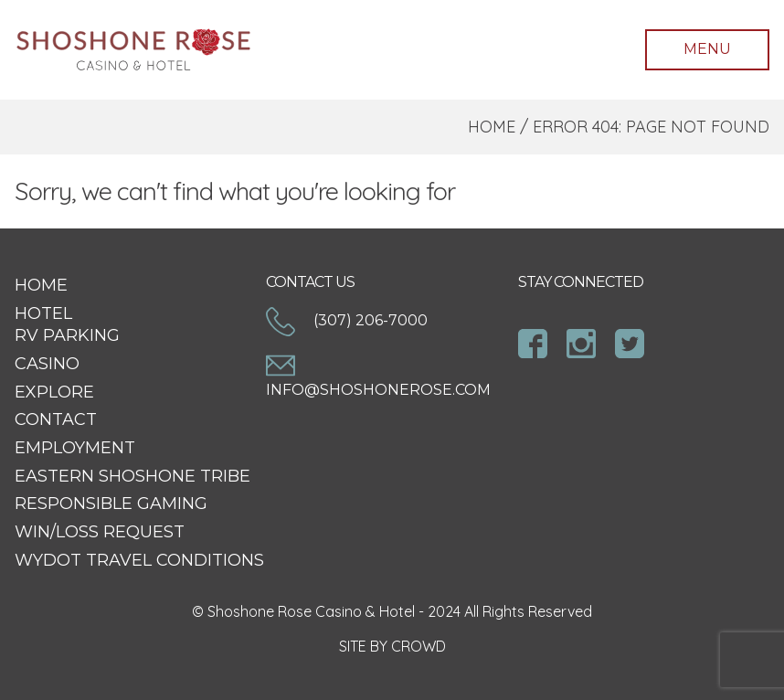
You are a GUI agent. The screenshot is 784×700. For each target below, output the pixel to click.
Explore (54, 392)
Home (492, 127)
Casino (47, 364)
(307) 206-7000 (347, 320)
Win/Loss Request (100, 532)
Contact (56, 419)
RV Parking (67, 335)
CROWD (418, 646)
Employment (75, 448)
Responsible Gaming (111, 504)
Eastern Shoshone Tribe (132, 476)
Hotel (43, 313)
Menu (707, 49)
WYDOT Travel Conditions (139, 560)
